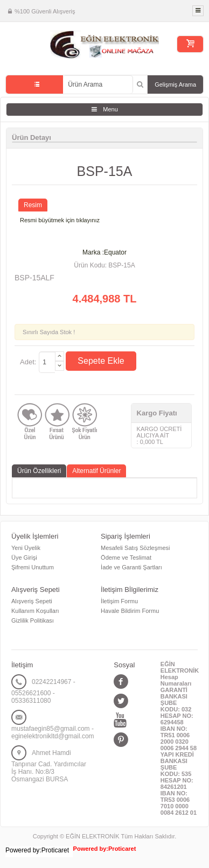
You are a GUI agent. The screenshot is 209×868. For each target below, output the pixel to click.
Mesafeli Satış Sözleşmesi (135, 548)
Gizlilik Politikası (33, 620)
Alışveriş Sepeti (32, 601)
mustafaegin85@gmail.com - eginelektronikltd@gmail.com (53, 732)
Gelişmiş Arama (175, 84)
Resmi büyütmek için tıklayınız (60, 220)
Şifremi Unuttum (33, 567)
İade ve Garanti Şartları (131, 567)
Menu (110, 109)
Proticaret (122, 849)
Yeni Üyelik (26, 548)
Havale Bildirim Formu (130, 611)
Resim (33, 205)
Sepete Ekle (101, 361)
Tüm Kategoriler (34, 84)
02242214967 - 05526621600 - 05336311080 (43, 691)
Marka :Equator (104, 252)
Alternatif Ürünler (96, 471)
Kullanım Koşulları (35, 611)
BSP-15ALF (34, 278)
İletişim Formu (119, 601)
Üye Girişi (24, 558)
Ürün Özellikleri (39, 471)
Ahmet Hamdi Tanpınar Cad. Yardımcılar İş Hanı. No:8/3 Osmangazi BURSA (49, 766)
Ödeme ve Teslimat (126, 558)
